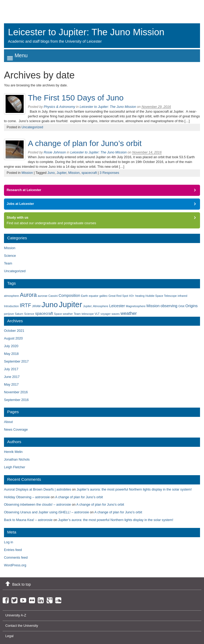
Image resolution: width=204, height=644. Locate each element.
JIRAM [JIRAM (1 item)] (36, 306)
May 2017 (11, 385)
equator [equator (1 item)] (93, 296)
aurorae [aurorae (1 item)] (43, 296)
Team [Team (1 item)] (77, 314)
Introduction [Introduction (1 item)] (11, 306)
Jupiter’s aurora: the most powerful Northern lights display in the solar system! (134, 489)
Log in (8, 542)
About (8, 422)
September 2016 (16, 400)
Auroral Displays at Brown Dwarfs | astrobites (37, 489)
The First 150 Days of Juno (76, 98)
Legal (9, 636)
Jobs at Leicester (20, 204)
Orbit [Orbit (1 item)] (181, 306)
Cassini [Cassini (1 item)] (53, 296)
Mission (27, 173)
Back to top (22, 584)
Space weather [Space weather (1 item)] (63, 314)
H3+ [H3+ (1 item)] (132, 296)
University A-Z (16, 615)
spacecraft (89, 173)
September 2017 (16, 361)
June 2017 (12, 377)
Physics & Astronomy (60, 107)
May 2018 (11, 354)
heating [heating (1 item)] (140, 296)
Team (8, 263)
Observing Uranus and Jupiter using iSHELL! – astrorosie (46, 512)
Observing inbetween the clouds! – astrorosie (37, 505)
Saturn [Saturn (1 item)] (19, 314)
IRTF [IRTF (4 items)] (25, 305)
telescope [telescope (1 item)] (88, 314)
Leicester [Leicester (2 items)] (117, 306)
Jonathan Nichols (17, 460)
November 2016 (16, 392)
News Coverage (16, 430)
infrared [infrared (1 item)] (182, 296)
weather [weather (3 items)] (129, 313)
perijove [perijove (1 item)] (9, 314)
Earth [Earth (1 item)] (84, 296)
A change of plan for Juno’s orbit (85, 143)
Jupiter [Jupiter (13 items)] (70, 304)
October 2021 (14, 331)
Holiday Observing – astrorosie (27, 497)
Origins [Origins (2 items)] (192, 306)
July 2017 (11, 369)
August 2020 (13, 338)
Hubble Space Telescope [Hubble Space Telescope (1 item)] (161, 296)
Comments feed (16, 558)
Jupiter (61, 173)
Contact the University (22, 626)
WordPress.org (15, 565)
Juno (51, 173)
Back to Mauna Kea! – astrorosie (28, 520)
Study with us (18, 218)
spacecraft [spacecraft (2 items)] (44, 314)
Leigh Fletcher (15, 467)
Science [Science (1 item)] (29, 314)
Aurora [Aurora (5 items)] (28, 295)
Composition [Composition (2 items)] (69, 295)
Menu (21, 55)
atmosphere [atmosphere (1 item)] (11, 296)
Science (10, 256)
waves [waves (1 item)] (116, 314)
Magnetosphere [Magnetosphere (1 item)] (136, 306)
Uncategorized (32, 127)
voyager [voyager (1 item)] (106, 314)
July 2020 (11, 346)
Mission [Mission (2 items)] (153, 306)
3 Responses (109, 173)
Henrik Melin (13, 452)
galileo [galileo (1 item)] (103, 296)
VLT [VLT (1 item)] (97, 314)
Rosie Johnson (55, 152)
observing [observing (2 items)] (169, 306)
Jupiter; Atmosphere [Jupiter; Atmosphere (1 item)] (96, 306)
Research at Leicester (24, 190)
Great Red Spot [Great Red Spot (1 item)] (118, 296)
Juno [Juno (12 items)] (50, 305)
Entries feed (13, 550)
